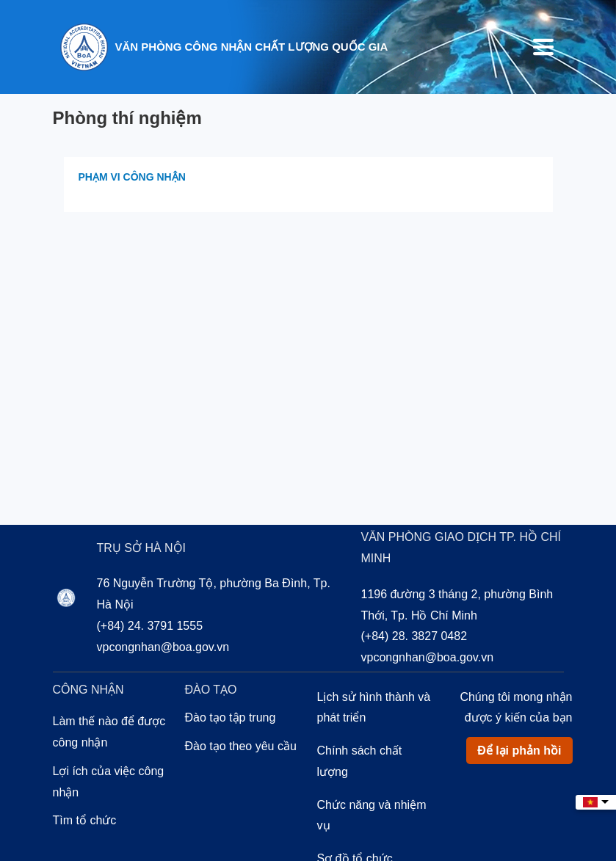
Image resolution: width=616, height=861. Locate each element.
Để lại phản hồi (519, 751)
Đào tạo (211, 690)
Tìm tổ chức (85, 820)
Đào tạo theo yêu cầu (241, 746)
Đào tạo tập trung (231, 717)
